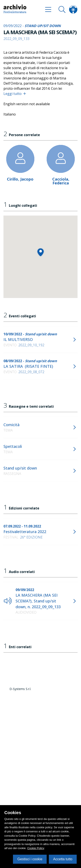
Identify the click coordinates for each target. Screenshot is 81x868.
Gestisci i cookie (30, 859)
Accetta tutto (63, 859)
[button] (40, 252)
